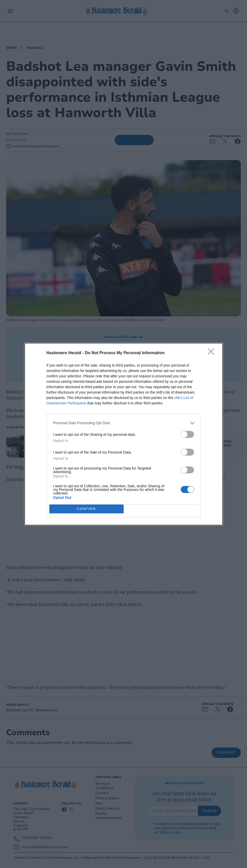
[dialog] (124, 434)
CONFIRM (86, 509)
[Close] (213, 353)
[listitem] (124, 423)
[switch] (187, 434)
